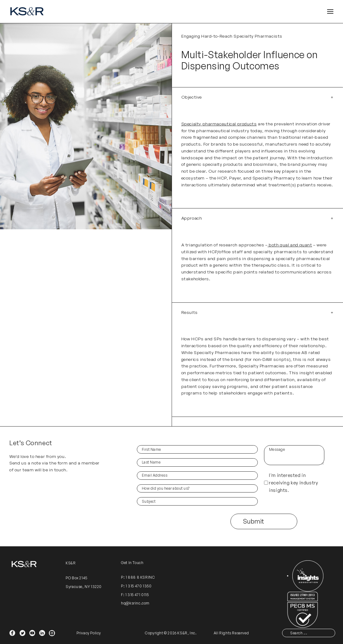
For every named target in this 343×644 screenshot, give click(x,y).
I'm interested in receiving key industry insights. (293, 483)
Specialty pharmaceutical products (219, 124)
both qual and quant (290, 245)
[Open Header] (330, 12)
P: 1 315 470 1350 (136, 586)
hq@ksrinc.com (135, 603)
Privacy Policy (89, 633)
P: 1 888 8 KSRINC (138, 577)
